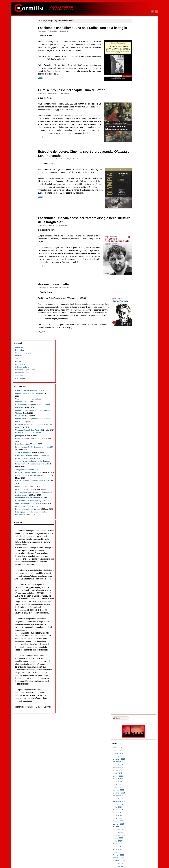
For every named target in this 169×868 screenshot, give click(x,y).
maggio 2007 (138, 694)
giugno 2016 (138, 386)
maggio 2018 (138, 321)
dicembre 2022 (139, 165)
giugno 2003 (138, 826)
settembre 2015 (139, 411)
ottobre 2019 (138, 273)
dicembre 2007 (139, 674)
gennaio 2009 (138, 637)
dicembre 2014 (139, 437)
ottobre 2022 (138, 171)
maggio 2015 (138, 422)
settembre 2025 (139, 72)
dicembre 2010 (139, 572)
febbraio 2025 (138, 92)
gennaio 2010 (138, 603)
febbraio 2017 (138, 363)
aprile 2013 (137, 493)
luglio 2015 (137, 417)
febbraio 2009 (138, 634)
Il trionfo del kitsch (22, 149)
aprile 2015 (137, 425)
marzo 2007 (137, 699)
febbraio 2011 (138, 566)
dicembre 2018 (139, 301)
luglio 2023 (137, 146)
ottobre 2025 (138, 69)
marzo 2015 (137, 428)
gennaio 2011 (138, 569)
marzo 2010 (137, 598)
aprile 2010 (137, 595)
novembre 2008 (139, 643)
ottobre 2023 (138, 137)
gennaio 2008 (138, 671)
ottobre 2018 (138, 307)
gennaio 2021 (138, 230)
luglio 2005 (137, 756)
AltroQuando (20, 57)
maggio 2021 (138, 219)
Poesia (18, 40)
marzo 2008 (137, 665)
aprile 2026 (137, 52)
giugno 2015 (138, 420)
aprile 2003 (137, 832)
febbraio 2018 (138, 329)
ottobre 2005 (138, 747)
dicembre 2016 (139, 369)
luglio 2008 (137, 654)
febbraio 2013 (138, 499)
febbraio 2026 (138, 58)
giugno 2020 (138, 250)
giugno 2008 (138, 657)
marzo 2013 (137, 496)
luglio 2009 (137, 620)
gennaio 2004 (138, 807)
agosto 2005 (138, 753)
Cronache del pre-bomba (25, 49)
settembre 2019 (139, 276)
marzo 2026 (137, 55)
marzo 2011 (137, 564)
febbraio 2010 (138, 600)
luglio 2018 (137, 315)
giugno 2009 (138, 623)
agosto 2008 (138, 651)
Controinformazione (23, 32)
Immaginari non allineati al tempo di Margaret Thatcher (26, 103)
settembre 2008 (139, 648)
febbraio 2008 (138, 668)
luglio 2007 (137, 688)
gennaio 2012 (138, 535)
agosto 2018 (138, 312)
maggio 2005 (138, 761)
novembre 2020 (139, 236)
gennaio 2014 (138, 468)
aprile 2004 (137, 798)
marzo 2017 (137, 360)
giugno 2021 (138, 216)
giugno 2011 (138, 555)
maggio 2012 (138, 524)
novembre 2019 (139, 270)
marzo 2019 (137, 292)
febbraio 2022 (138, 194)
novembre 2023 (139, 134)
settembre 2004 (139, 784)
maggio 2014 (138, 456)
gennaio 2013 (138, 502)
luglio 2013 (137, 485)
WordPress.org (139, 861)
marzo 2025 (137, 89)
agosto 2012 (138, 516)
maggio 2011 (138, 558)
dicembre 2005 (139, 742)
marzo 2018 (137, 326)
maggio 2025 (138, 83)
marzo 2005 (137, 767)
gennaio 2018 (138, 332)
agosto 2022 (138, 177)
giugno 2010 (138, 589)
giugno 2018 (138, 318)
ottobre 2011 (138, 544)
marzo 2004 (137, 801)
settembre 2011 (139, 547)
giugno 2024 (138, 115)
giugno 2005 (138, 759)
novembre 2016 (139, 372)
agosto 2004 (138, 787)
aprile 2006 (137, 730)
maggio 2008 (138, 660)
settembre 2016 (139, 377)
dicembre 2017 (139, 335)
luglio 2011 (137, 552)
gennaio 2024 (138, 129)
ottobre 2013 (138, 476)
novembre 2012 (139, 507)
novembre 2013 (139, 473)
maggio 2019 (138, 287)
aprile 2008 (137, 663)
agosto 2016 (138, 380)
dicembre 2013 (139, 470)
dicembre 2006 (139, 708)
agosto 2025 (138, 75)
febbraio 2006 (138, 736)
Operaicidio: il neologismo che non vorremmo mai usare (25, 115)
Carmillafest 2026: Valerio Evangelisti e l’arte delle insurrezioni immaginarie (25, 250)
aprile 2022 (137, 188)
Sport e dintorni (79, 166)
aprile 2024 (137, 120)
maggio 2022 (138, 185)
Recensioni (67, 35)
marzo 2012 (137, 530)
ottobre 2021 (138, 205)
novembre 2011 (139, 541)
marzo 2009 (137, 631)
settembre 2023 (139, 140)
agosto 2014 (138, 448)
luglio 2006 (137, 722)
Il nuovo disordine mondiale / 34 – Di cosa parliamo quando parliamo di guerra (26, 72)
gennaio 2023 (138, 163)
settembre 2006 (139, 716)
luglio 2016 (137, 383)
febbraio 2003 (138, 838)
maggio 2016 (138, 389)
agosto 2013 (138, 482)
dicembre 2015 (139, 403)
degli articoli (139, 856)
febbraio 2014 (138, 465)
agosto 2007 (138, 685)
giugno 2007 (138, 691)
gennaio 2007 (138, 705)
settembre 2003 (139, 818)
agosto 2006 (138, 719)
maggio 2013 (138, 490)
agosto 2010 (138, 583)
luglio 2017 (137, 349)
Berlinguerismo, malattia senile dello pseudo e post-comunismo (26, 236)
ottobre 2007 (138, 679)
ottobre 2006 (138, 713)
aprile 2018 (137, 324)
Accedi (135, 853)
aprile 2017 (137, 357)
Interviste (19, 35)
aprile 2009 (137, 629)
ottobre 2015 (138, 408)
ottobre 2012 (138, 510)
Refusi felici (20, 109)
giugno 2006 (138, 725)
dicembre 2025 (139, 64)
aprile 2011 (137, 561)
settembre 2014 (139, 445)
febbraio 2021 (138, 228)
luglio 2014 (137, 451)
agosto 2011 (138, 550)
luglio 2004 (137, 790)
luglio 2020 (137, 247)
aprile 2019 (137, 290)
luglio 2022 (137, 180)
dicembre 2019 (139, 267)
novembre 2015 (139, 405)
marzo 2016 (137, 394)
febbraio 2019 (138, 295)
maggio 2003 (138, 829)
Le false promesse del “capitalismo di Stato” (75, 95)
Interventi (19, 26)
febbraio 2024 (138, 126)
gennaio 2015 (138, 434)
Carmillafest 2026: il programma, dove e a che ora (25, 123)
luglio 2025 (137, 78)
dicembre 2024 (139, 98)
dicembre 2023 (139, 131)
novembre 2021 (139, 202)
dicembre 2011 (139, 538)
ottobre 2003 (138, 815)
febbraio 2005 (138, 770)
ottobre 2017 (138, 341)
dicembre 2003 (139, 809)
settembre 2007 (139, 682)
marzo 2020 (137, 259)
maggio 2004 (138, 795)
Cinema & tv (69, 166)
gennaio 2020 (138, 264)
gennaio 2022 (138, 196)
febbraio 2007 (138, 702)
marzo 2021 (137, 225)
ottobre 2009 (138, 612)
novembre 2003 (139, 812)
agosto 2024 (138, 109)
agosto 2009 (138, 617)
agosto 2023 (138, 143)
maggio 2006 (138, 728)
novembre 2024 (139, 100)
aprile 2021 (137, 222)
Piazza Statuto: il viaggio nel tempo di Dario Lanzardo (25, 95)
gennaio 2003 (138, 840)
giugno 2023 (138, 148)
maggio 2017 (138, 355)
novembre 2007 (139, 677)
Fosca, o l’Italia (21, 222)
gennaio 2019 (138, 298)
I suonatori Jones (22, 52)
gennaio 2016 (138, 400)
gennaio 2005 (138, 773)
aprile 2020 (137, 256)
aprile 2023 (137, 154)
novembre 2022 (139, 168)
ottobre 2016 (138, 374)
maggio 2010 (138, 592)
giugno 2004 (138, 792)
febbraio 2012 (138, 533)
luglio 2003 (137, 824)
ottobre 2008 (138, 646)
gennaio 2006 (138, 739)
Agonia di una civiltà (57, 291)
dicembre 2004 (139, 776)
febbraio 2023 (138, 160)
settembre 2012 (139, 513)
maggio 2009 (138, 626)
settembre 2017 (139, 343)
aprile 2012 (137, 527)
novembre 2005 (139, 744)
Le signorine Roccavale (25, 228)
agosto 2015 (138, 414)
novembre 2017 (139, 338)
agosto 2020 (138, 244)
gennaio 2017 (138, 366)
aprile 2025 (137, 86)
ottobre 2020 (138, 239)
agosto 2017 (138, 346)
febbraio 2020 (138, 261)
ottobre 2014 (138, 442)
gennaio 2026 (138, 61)
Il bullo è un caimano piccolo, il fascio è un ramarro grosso (24, 171)
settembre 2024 (139, 106)
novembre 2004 (139, 778)
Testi (17, 37)
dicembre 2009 (139, 606)
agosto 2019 (138, 278)
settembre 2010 (139, 581)
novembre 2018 (139, 304)
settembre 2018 (139, 309)
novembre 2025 (139, 67)
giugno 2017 (138, 352)
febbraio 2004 (138, 804)
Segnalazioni (20, 54)
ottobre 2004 (138, 781)
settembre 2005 (139, 750)
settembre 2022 (139, 174)
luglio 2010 (137, 586)
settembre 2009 (139, 615)
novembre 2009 (139, 609)
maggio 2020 (138, 253)
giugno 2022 (138, 182)
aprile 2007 (137, 696)
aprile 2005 (137, 764)
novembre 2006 (139, 711)
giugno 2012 (138, 521)
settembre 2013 (139, 479)
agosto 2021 (138, 211)
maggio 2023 (138, 151)
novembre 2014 (139, 439)
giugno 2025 (138, 81)
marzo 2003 (137, 835)
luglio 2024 (137, 112)
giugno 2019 (138, 284)
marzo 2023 (137, 157)
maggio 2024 (138, 117)
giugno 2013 (138, 487)
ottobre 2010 (138, 578)
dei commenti (140, 858)
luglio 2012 (137, 518)
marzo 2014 (137, 462)
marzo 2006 (137, 733)
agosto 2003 (138, 821)
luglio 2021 (137, 213)
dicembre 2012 (139, 504)
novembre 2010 (139, 575)
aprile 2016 (137, 391)
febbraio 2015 (138, 431)
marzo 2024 (137, 123)
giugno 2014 (138, 454)
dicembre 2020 (139, 233)
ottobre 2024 (138, 103)
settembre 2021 (139, 208)
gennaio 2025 (138, 95)
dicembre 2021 (139, 199)
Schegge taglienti (22, 46)
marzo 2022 (137, 191)
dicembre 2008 (139, 640)
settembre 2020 (139, 242)
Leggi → (45, 85)
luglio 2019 (137, 281)
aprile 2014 (137, 459)
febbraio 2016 (138, 397)
